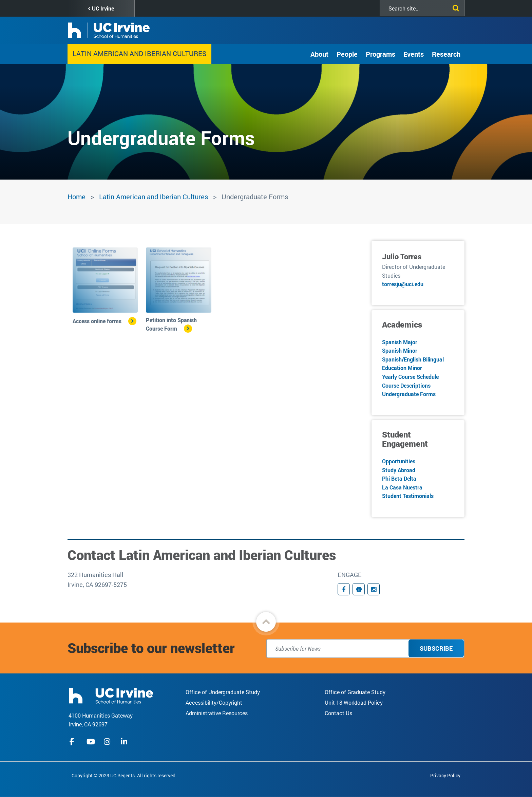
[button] (266, 622)
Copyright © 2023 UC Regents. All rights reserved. (124, 775)
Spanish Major (400, 342)
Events (414, 54)
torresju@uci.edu (403, 284)
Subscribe (436, 648)
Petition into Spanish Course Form (171, 324)
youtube (91, 742)
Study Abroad (399, 470)
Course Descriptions (406, 385)
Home (77, 197)
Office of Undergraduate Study (223, 692)
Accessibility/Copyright (214, 702)
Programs (381, 54)
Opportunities (399, 461)
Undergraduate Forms (409, 394)
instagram (108, 742)
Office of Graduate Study (355, 692)
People (347, 54)
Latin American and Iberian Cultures (139, 53)
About (319, 54)
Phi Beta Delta (399, 478)
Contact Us (338, 713)
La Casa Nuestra (402, 487)
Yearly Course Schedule (410, 377)
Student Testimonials (408, 496)
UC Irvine (103, 8)
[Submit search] (454, 7)
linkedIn (125, 742)
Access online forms (97, 321)
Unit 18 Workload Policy (354, 702)
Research (446, 54)
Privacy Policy (445, 775)
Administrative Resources (217, 713)
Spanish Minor (400, 350)
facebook (74, 742)
